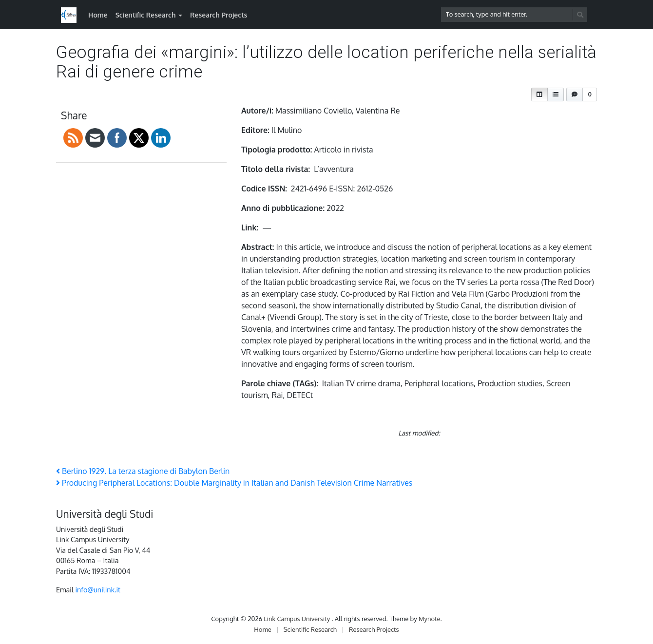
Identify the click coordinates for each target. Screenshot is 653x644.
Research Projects (219, 15)
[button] (539, 95)
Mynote (430, 619)
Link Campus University (298, 619)
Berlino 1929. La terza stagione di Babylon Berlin (143, 471)
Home (98, 15)
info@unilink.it (98, 589)
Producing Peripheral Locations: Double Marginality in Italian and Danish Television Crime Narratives (234, 483)
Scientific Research (146, 15)
